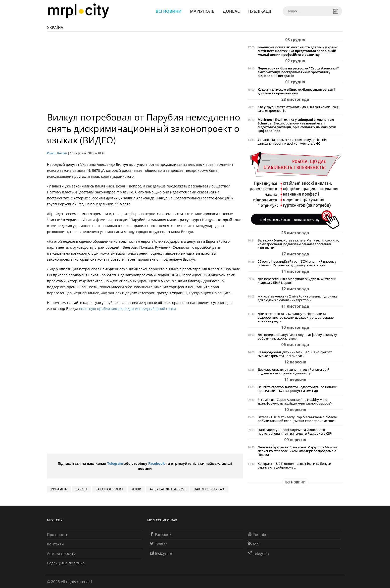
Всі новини (169, 11)
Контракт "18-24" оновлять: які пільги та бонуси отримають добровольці (294, 466)
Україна (55, 27)
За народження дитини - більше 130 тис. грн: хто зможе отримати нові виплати (295, 354)
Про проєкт (57, 534)
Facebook (157, 463)
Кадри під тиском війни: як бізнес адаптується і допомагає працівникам (296, 91)
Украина (59, 489)
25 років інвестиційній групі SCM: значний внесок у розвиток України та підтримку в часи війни (297, 263)
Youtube (257, 534)
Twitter (158, 544)
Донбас (231, 11)
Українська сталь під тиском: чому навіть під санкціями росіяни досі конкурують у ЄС (292, 142)
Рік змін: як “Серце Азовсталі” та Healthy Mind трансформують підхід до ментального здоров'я (295, 402)
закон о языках (209, 489)
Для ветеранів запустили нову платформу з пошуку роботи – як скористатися (297, 337)
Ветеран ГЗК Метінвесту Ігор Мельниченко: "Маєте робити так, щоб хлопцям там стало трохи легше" (297, 419)
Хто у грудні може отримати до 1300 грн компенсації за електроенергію (298, 109)
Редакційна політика (66, 563)
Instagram (161, 553)
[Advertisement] (145, 74)
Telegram (115, 463)
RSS (253, 544)
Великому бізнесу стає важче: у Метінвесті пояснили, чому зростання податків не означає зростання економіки (298, 244)
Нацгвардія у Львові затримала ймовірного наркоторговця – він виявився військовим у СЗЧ (295, 432)
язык (137, 489)
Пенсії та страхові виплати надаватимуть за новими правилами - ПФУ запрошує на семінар (297, 389)
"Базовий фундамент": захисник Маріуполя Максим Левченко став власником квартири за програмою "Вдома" (297, 451)
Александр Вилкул (168, 489)
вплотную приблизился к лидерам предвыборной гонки (127, 309)
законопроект (109, 489)
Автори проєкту (61, 553)
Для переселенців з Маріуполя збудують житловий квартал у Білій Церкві (297, 281)
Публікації (260, 11)
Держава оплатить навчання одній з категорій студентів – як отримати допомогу (293, 371)
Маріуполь (202, 11)
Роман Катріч (57, 153)
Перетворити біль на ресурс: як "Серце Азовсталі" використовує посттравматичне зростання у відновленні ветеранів (298, 72)
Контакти (55, 544)
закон (81, 489)
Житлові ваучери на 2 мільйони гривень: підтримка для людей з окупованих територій (298, 298)
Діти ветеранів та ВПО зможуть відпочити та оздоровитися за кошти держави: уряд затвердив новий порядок (296, 318)
